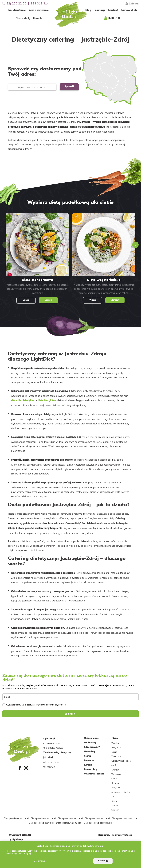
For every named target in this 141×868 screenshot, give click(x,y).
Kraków (115, 770)
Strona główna (91, 738)
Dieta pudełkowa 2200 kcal (41, 823)
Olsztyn (115, 801)
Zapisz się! (71, 714)
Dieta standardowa (37, 280)
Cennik (37, 18)
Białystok (116, 787)
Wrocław (116, 743)
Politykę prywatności (57, 705)
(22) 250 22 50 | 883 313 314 (25, 4)
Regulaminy (104, 835)
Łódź (114, 765)
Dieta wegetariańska (104, 280)
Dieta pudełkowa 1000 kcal (16, 818)
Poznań (115, 805)
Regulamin (41, 705)
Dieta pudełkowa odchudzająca (98, 823)
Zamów (49, 300)
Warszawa (116, 774)
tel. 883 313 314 (50, 767)
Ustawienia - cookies (94, 774)
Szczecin (115, 810)
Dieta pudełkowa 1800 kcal (97, 818)
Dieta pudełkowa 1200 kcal (43, 818)
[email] (70, 697)
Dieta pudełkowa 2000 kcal (125, 818)
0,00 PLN (114, 18)
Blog (88, 10)
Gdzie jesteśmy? (39, 10)
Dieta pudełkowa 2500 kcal (69, 823)
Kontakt (113, 10)
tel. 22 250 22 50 (51, 762)
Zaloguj (132, 3)
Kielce (114, 796)
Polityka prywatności (122, 835)
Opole (114, 778)
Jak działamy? (17, 10)
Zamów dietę (129, 10)
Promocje (100, 10)
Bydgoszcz (116, 747)
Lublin (114, 752)
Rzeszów (115, 783)
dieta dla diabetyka (22, 400)
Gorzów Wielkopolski (121, 761)
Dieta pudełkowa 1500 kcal (70, 818)
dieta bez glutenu (47, 400)
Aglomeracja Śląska (121, 792)
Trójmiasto (116, 756)
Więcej (26, 300)
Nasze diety (23, 18)
